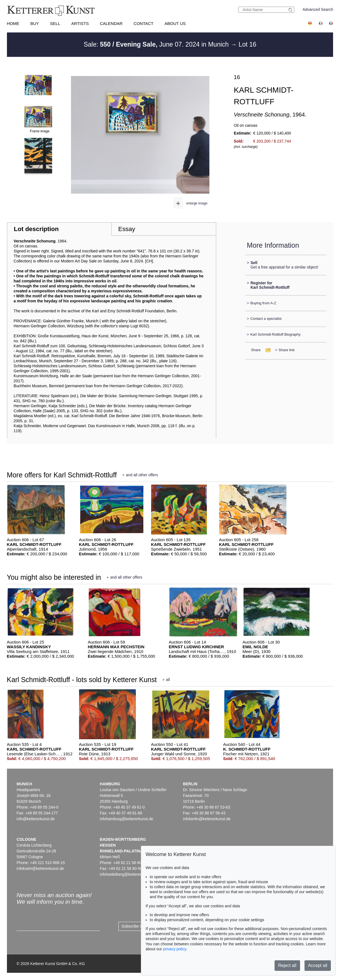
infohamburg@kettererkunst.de (126, 819)
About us (175, 23)
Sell (55, 23)
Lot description (36, 229)
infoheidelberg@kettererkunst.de (128, 874)
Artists (80, 23)
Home (13, 23)
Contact (144, 23)
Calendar (111, 23)
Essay (127, 229)
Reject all (287, 965)
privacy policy (175, 949)
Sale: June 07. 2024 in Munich (157, 44)
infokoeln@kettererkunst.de (40, 868)
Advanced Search (318, 9)
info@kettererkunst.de (36, 819)
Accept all (318, 965)
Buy (35, 23)
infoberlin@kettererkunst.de (207, 819)
